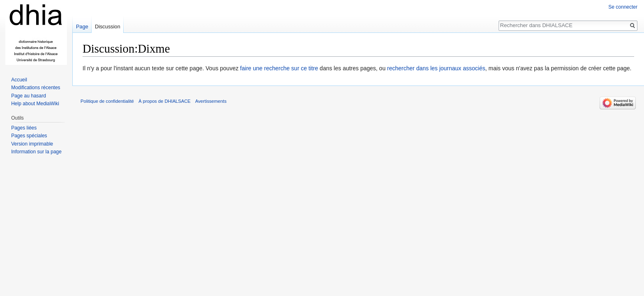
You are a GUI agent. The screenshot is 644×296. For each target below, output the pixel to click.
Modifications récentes (36, 88)
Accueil (19, 80)
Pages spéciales (29, 136)
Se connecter (623, 7)
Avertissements (211, 101)
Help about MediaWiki (35, 104)
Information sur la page (36, 152)
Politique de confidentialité (107, 101)
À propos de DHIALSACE (164, 101)
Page (82, 27)
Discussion (108, 27)
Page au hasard (29, 96)
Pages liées (24, 128)
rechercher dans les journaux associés (436, 68)
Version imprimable (32, 144)
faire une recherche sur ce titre (279, 68)
